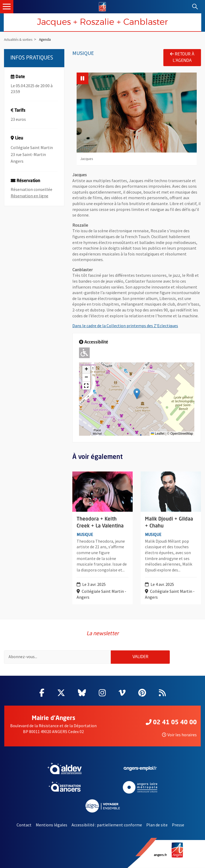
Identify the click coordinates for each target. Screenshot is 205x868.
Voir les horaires (179, 735)
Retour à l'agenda (182, 57)
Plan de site (157, 825)
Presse (178, 825)
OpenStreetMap (182, 434)
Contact (24, 825)
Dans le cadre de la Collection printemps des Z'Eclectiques (125, 326)
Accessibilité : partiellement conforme (107, 825)
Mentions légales (52, 825)
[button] (137, 394)
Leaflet (158, 434)
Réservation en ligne (29, 196)
